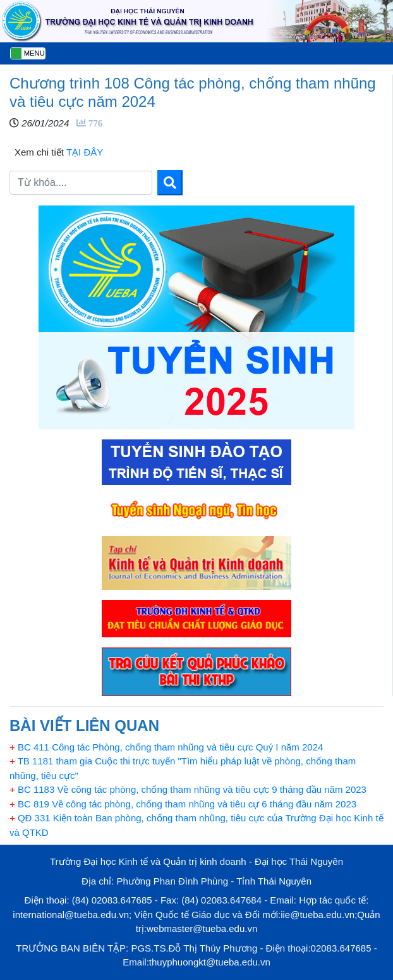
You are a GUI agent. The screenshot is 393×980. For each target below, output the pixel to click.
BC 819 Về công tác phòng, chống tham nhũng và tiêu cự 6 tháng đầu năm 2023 (183, 804)
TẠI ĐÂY (83, 152)
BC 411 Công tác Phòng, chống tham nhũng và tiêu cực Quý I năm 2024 (166, 747)
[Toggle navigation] (28, 53)
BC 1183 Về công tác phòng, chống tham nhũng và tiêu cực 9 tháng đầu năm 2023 (188, 789)
